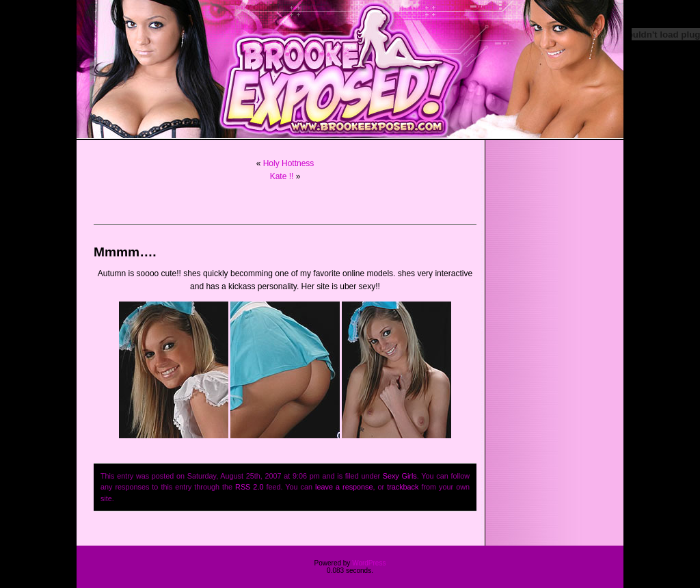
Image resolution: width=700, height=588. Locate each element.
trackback (403, 487)
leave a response (344, 487)
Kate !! (282, 176)
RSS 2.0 (249, 487)
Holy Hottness (289, 163)
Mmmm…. (125, 252)
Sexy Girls (400, 476)
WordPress (369, 563)
